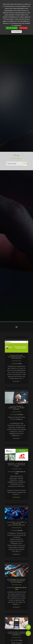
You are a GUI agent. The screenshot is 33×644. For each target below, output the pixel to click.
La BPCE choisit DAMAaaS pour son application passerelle (16, 634)
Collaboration (20, 472)
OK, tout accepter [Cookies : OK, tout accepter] (12, 28)
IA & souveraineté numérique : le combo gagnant (17, 408)
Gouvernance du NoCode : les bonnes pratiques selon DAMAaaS (16, 581)
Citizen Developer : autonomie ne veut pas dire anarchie (16, 357)
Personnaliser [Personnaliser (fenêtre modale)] (17, 32)
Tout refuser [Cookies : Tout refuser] (23, 28)
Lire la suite (16, 381)
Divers (20, 364)
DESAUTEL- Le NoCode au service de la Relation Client (16, 465)
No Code (21, 415)
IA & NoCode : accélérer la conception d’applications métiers (16, 524)
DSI (23, 588)
